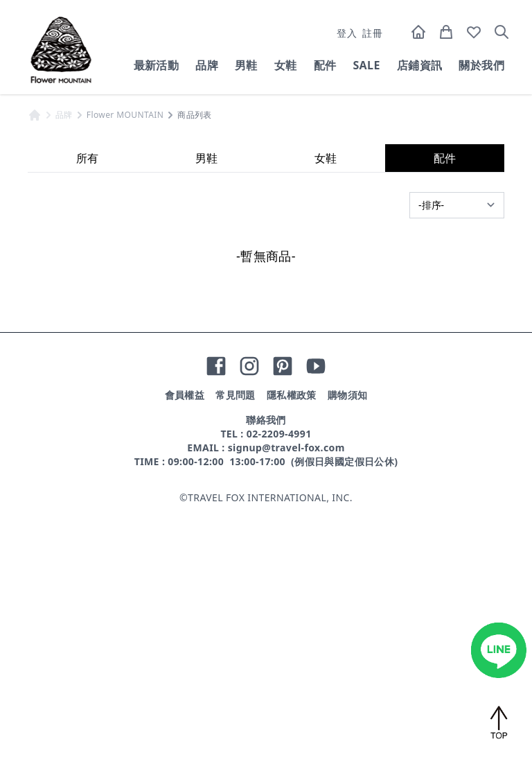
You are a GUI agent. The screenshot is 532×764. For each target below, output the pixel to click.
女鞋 (286, 65)
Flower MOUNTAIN (125, 369)
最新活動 (157, 65)
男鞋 (246, 65)
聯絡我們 (266, 674)
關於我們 (481, 65)
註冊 (372, 33)
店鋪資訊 (420, 65)
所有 (87, 412)
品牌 (207, 65)
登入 (347, 33)
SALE (366, 65)
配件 (325, 65)
